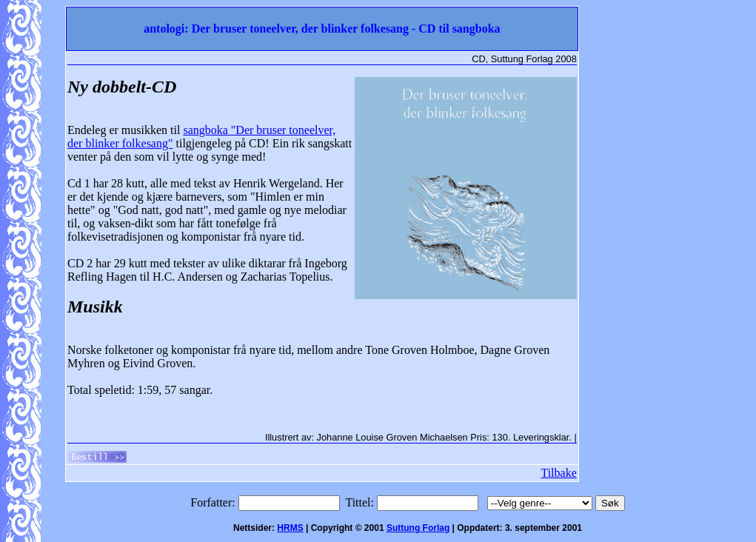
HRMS (290, 528)
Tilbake (558, 473)
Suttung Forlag (418, 528)
